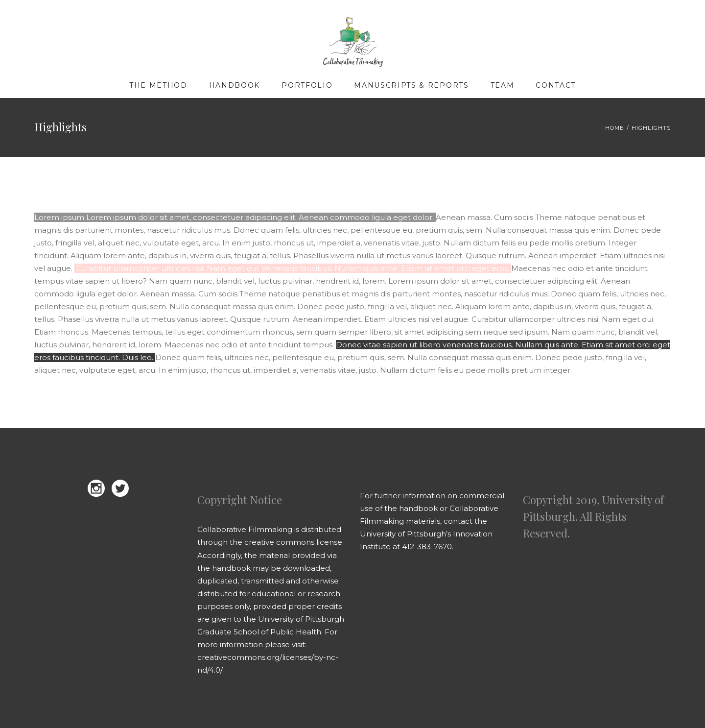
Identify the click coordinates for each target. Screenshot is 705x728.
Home (614, 128)
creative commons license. (294, 542)
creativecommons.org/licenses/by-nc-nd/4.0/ (268, 664)
